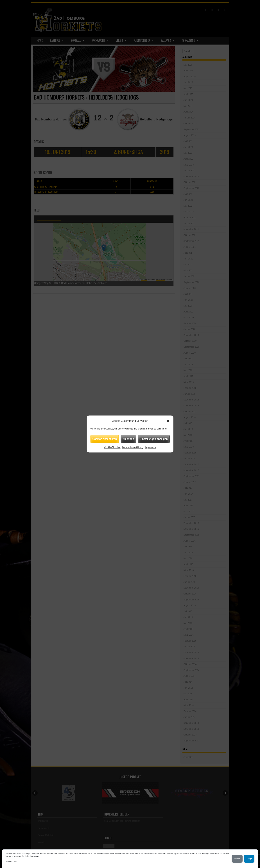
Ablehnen (128, 439)
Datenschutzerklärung (133, 447)
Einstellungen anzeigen (154, 439)
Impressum (150, 447)
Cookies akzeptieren (105, 439)
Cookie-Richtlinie (112, 447)
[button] (168, 421)
